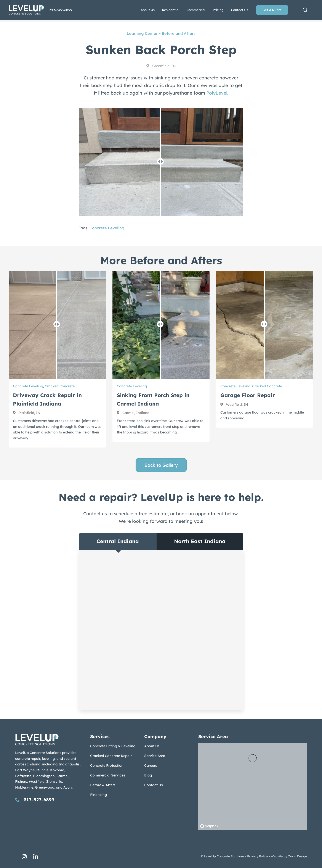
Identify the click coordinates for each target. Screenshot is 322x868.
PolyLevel (217, 93)
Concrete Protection (107, 765)
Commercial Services (108, 775)
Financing (99, 795)
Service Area (155, 756)
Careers (151, 765)
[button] (305, 10)
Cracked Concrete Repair (111, 756)
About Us (152, 746)
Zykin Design (297, 856)
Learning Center (142, 33)
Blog (148, 775)
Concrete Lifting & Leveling (113, 746)
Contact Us (154, 785)
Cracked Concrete (60, 386)
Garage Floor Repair (248, 395)
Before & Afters (103, 785)
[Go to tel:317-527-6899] (48, 800)
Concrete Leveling (107, 228)
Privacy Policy (258, 856)
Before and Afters (179, 33)
